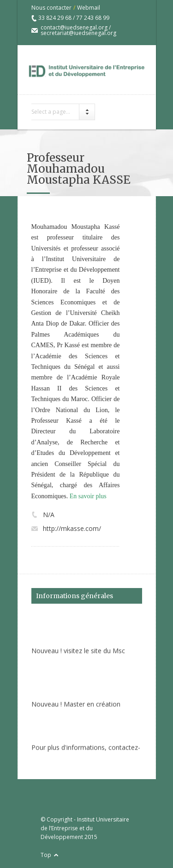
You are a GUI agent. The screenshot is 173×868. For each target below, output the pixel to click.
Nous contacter (51, 8)
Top (46, 855)
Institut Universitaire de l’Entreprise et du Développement (85, 828)
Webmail (89, 8)
